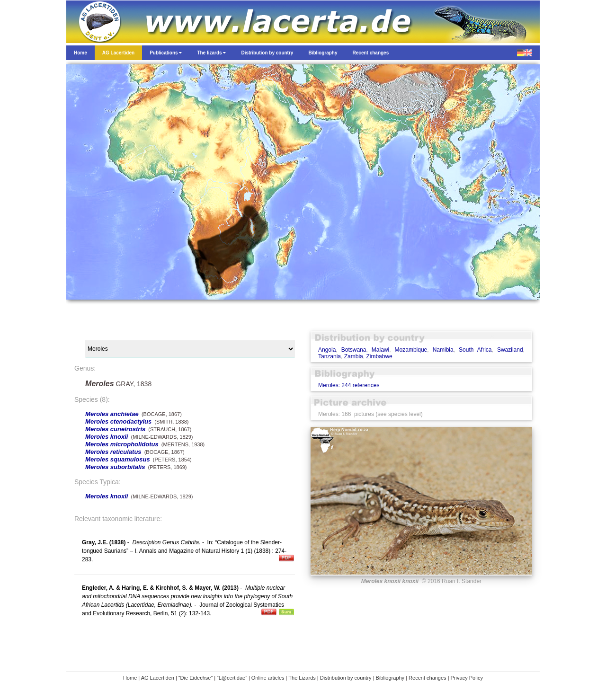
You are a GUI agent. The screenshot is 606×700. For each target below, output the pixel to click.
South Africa (475, 350)
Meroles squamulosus (118, 459)
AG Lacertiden (158, 678)
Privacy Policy (467, 678)
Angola (327, 350)
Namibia (443, 350)
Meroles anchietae (112, 414)
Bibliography (390, 678)
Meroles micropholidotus (122, 444)
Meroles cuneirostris (115, 429)
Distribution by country (346, 678)
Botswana (354, 350)
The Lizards (302, 678)
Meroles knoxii (107, 437)
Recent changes (428, 678)
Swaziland (510, 350)
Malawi (380, 350)
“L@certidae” (232, 678)
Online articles (268, 678)
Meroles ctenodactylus (118, 421)
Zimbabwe (379, 356)
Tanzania (330, 356)
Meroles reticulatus (113, 452)
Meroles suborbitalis (115, 467)
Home (130, 678)
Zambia (354, 356)
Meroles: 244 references (349, 385)
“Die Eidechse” (196, 678)
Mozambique (411, 350)
